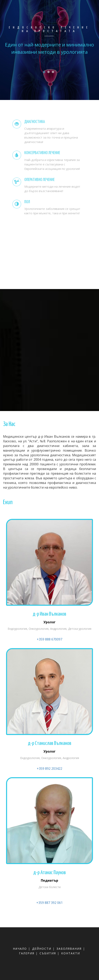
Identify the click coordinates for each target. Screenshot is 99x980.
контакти (71, 953)
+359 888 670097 (49, 639)
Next (90, 74)
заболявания (69, 949)
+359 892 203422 (49, 769)
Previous (49, 74)
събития (48, 953)
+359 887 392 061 (49, 903)
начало (20, 949)
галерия (27, 953)
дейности (42, 949)
